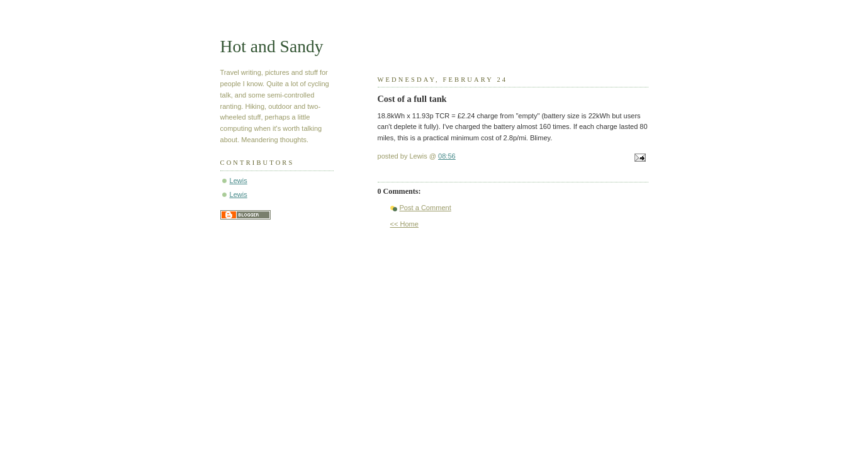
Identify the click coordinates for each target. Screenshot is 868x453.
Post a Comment (426, 208)
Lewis (239, 181)
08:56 (447, 156)
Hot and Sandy (272, 46)
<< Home (404, 224)
